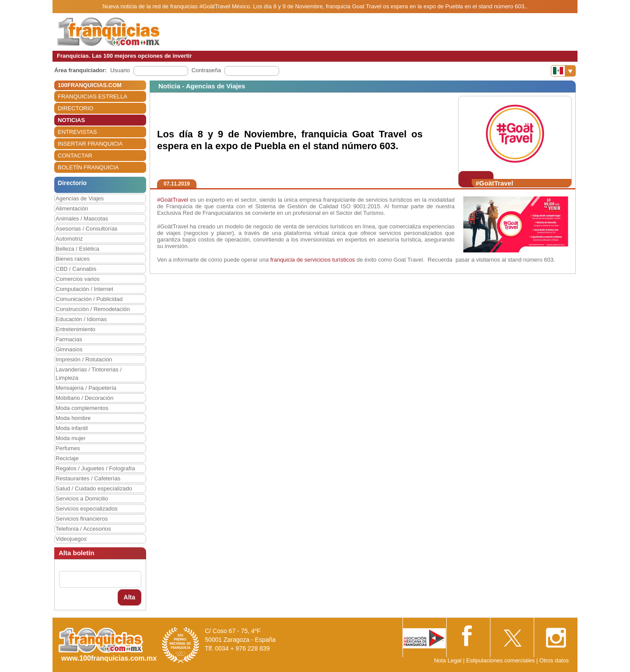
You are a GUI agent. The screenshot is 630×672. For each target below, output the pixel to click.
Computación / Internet (84, 289)
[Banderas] (563, 71)
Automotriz (69, 239)
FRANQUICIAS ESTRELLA (93, 96)
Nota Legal (448, 660)
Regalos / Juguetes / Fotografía (95, 468)
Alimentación (72, 208)
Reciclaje (67, 458)
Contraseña (206, 70)
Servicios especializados (87, 509)
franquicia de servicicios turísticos (313, 260)
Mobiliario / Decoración (84, 398)
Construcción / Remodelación (93, 309)
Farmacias (69, 339)
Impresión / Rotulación (84, 359)
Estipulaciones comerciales (501, 660)
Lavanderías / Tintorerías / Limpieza (89, 374)
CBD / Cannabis (76, 269)
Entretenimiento (75, 329)
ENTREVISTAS (77, 132)
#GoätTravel (173, 200)
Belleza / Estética (77, 249)
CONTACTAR (75, 156)
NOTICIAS (71, 120)
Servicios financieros (82, 519)
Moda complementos (82, 408)
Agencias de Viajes (80, 198)
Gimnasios (69, 349)
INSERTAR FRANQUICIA (90, 144)
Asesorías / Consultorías (87, 229)
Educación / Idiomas (81, 319)
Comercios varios (77, 279)
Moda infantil (72, 428)
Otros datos (554, 660)
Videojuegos (71, 539)
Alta (129, 597)
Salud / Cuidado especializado (94, 488)
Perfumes (68, 448)
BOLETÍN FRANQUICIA (88, 167)
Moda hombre (73, 418)
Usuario (120, 70)
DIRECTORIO (75, 108)
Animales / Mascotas (82, 219)
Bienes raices (73, 259)
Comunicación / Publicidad (89, 299)
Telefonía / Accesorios (83, 529)
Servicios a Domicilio (82, 499)
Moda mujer (71, 438)
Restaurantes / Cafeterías (88, 478)
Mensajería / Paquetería (86, 388)
